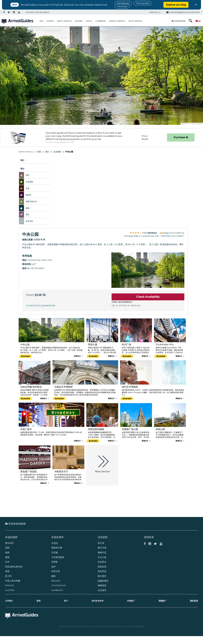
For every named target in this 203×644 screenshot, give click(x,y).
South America (135, 21)
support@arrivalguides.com (183, 12)
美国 (39, 152)
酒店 (28, 215)
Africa (89, 21)
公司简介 (9, 601)
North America (64, 21)
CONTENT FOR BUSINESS (38, 12)
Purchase (181, 137)
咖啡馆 (28, 195)
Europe (50, 21)
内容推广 (131, 601)
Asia (41, 21)
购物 (28, 208)
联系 (39, 601)
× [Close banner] (196, 5)
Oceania (79, 21)
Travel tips (122, 6)
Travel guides (143, 3)
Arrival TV (155, 12)
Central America (117, 21)
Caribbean (100, 21)
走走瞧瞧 (57, 152)
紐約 (47, 152)
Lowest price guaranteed (41, 305)
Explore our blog (176, 5)
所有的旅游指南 (179, 21)
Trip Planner (123, 3)
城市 (28, 175)
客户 (66, 601)
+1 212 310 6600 (36, 268)
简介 (22, 160)
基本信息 (29, 221)
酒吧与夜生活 (31, 201)
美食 (28, 188)
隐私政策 (194, 601)
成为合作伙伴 (98, 601)
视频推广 (163, 601)
